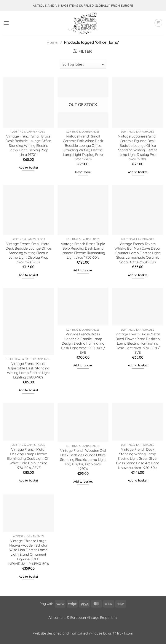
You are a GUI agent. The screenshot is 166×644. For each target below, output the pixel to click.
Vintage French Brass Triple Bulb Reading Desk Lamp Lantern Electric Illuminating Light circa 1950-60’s (83, 251)
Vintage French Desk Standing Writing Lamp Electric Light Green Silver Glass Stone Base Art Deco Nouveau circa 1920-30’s (138, 459)
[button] (6, 23)
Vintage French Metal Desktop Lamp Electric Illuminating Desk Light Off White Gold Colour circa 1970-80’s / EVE (28, 459)
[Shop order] (83, 64)
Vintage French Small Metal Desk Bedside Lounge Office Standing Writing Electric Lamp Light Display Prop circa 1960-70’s (28, 253)
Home (52, 42)
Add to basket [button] (28, 167)
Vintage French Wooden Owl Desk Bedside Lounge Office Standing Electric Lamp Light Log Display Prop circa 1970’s (83, 460)
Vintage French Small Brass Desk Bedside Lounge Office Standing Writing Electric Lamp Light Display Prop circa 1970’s (28, 145)
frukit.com (125, 633)
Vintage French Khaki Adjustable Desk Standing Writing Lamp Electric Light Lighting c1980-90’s (28, 370)
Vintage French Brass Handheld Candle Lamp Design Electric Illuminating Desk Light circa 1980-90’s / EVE (83, 343)
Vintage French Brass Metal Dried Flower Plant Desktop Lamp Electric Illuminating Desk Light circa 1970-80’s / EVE (138, 343)
